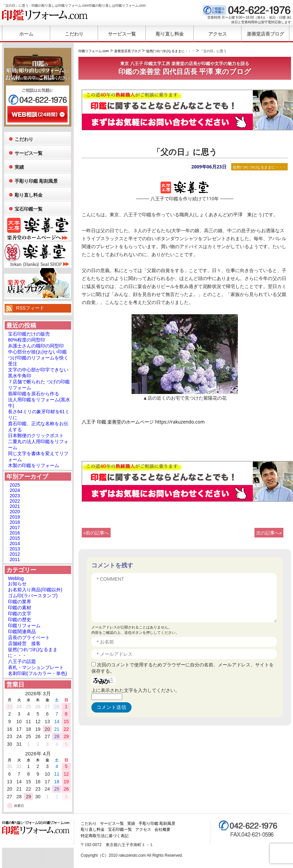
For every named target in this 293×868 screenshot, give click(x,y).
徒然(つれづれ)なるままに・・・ (260, 167)
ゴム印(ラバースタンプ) (33, 596)
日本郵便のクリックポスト (36, 435)
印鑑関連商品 (22, 631)
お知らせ (17, 584)
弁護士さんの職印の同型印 (36, 346)
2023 (15, 496)
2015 (15, 538)
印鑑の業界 (20, 602)
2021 (15, 506)
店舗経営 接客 (24, 643)
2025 (15, 485)
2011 (15, 559)
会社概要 (162, 829)
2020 (15, 512)
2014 (15, 543)
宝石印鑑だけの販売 (29, 334)
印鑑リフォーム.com (45, 15)
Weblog (16, 578)
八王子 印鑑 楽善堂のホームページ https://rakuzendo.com (143, 422)
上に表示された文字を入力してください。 (136, 690)
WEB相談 (38, 114)
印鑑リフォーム (24, 626)
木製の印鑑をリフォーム (34, 465)
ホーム (26, 34)
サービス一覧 (122, 34)
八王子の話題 (22, 661)
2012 (15, 554)
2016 (15, 533)
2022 (15, 501)
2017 (15, 528)
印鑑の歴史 (20, 620)
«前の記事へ (96, 533)
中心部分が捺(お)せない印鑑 (37, 352)
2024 (15, 490)
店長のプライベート (29, 637)
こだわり (74, 34)
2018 (15, 522)
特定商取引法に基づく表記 (105, 836)
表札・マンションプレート (36, 667)
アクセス (218, 34)
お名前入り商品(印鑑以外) (35, 590)
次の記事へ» (269, 533)
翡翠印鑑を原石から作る (34, 394)
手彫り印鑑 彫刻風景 (36, 181)
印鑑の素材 (20, 608)
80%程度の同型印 (27, 340)
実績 (19, 167)
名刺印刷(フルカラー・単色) (37, 673)
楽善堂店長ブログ (265, 34)
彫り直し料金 (170, 34)
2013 (15, 549)
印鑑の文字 (20, 614)
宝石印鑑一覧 (29, 209)
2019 (15, 517)
